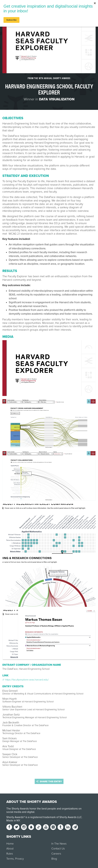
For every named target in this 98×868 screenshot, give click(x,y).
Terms (10, 859)
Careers (56, 854)
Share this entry (49, 781)
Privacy (19, 859)
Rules (10, 854)
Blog (54, 859)
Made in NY (13, 821)
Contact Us (58, 849)
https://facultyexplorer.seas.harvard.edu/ (26, 680)
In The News (59, 844)
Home (10, 844)
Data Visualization (57, 99)
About (10, 849)
